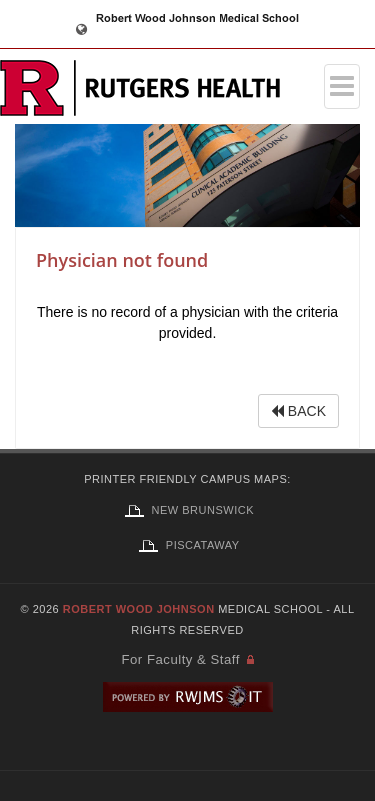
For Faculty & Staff (180, 659)
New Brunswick (187, 510)
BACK (298, 411)
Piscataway (187, 545)
